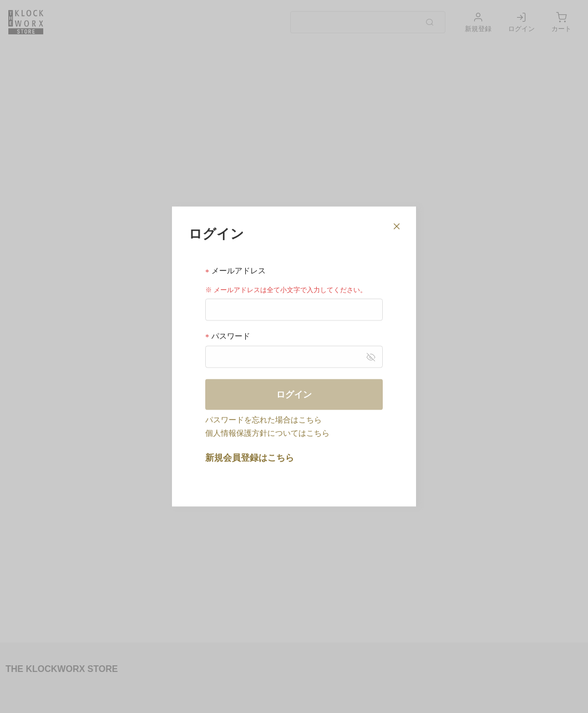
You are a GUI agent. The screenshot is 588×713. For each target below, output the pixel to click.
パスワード (228, 336)
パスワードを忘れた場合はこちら (263, 419)
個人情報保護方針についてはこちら (267, 432)
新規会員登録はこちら (250, 457)
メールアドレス (235, 271)
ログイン (294, 394)
